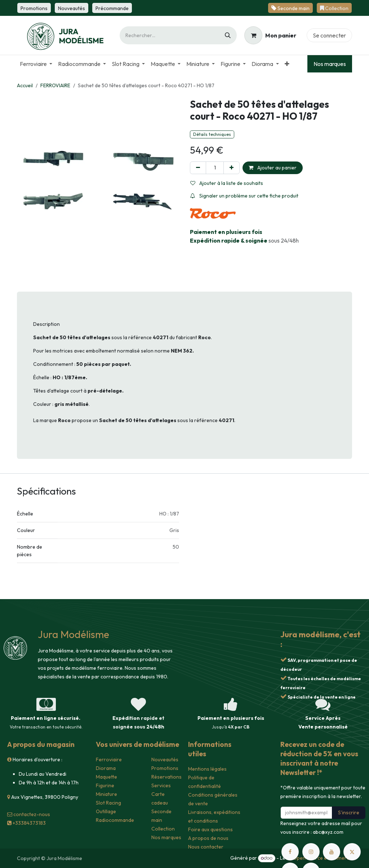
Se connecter (329, 35)
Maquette (106, 777)
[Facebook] (290, 852)
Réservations (166, 777)
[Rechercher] (228, 35)
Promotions (165, 768)
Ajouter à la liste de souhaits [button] (227, 183)
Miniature (106, 794)
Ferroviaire (109, 759)
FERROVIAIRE (55, 85)
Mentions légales (207, 769)
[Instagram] (311, 852)
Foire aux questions (210, 829)
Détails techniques (212, 134)
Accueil (25, 85)
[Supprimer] (198, 168)
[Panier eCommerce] (270, 35)
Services (161, 785)
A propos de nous (208, 838)
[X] (352, 852)
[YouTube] (332, 852)
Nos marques (330, 64)
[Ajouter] (232, 168)
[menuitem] (36, 64)
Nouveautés (165, 759)
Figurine (105, 785)
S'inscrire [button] (349, 812)
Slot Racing (108, 803)
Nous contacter (206, 847)
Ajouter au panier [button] (273, 168)
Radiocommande (115, 820)
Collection (163, 829)
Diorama (106, 768)
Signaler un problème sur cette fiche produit (244, 196)
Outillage (106, 811)
